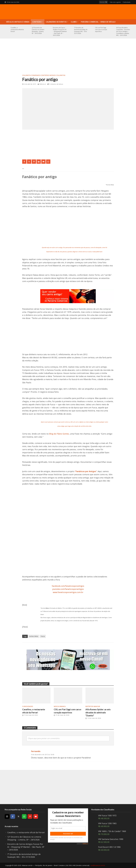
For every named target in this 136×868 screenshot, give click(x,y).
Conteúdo (37, 22)
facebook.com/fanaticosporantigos (68, 586)
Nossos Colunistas (57, 75)
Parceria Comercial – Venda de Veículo (98, 22)
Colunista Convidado (31, 75)
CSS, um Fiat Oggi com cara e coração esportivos (101, 30)
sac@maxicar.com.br (98, 865)
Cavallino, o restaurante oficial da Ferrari (17, 30)
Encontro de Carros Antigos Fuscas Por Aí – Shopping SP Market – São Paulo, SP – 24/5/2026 (60, 31)
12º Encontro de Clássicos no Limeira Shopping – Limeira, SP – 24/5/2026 (38, 30)
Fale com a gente (115, 2)
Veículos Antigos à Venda (18, 22)
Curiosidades (28, 706)
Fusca (43, 636)
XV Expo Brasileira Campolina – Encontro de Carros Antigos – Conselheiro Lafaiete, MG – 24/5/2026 (123, 31)
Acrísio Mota (34, 636)
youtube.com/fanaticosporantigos (68, 589)
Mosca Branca (60, 706)
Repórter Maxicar (93, 706)
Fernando (36, 751)
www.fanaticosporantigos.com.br (68, 592)
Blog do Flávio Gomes (59, 434)
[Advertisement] (68, 58)
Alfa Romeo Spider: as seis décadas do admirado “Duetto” (98, 712)
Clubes (74, 22)
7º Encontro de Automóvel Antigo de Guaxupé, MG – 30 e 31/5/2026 (81, 30)
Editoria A (43, 84)
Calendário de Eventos (56, 22)
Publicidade (127, 2)
